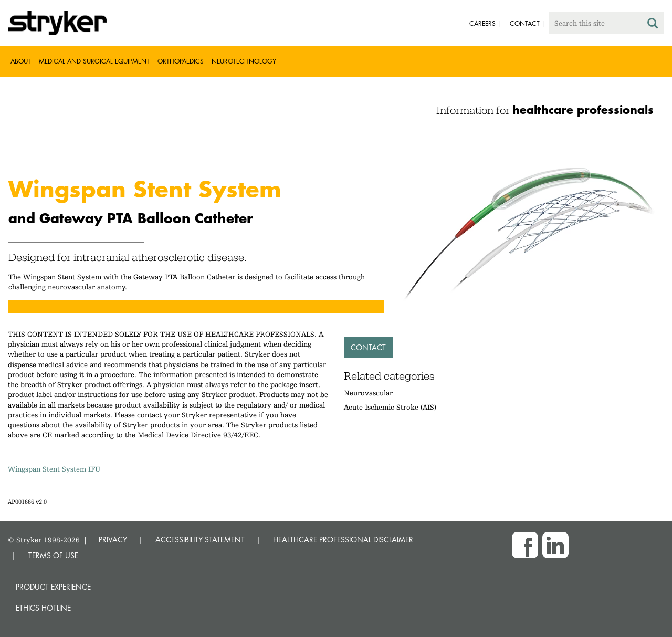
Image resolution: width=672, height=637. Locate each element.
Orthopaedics (181, 61)
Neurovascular (368, 393)
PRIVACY (113, 540)
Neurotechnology (244, 61)
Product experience (53, 587)
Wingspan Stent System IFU (54, 469)
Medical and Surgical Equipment (94, 61)
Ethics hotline (43, 608)
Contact (368, 347)
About (21, 61)
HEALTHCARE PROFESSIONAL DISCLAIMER (343, 540)
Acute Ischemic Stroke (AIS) (390, 407)
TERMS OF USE (53, 555)
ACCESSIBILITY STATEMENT (200, 540)
